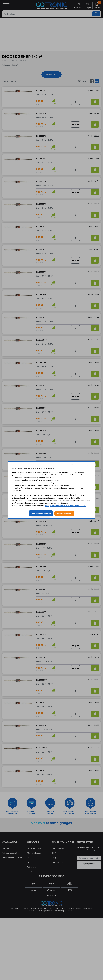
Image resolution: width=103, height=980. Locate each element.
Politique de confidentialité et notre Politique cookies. (65, 506)
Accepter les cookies (41, 513)
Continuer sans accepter (81, 465)
